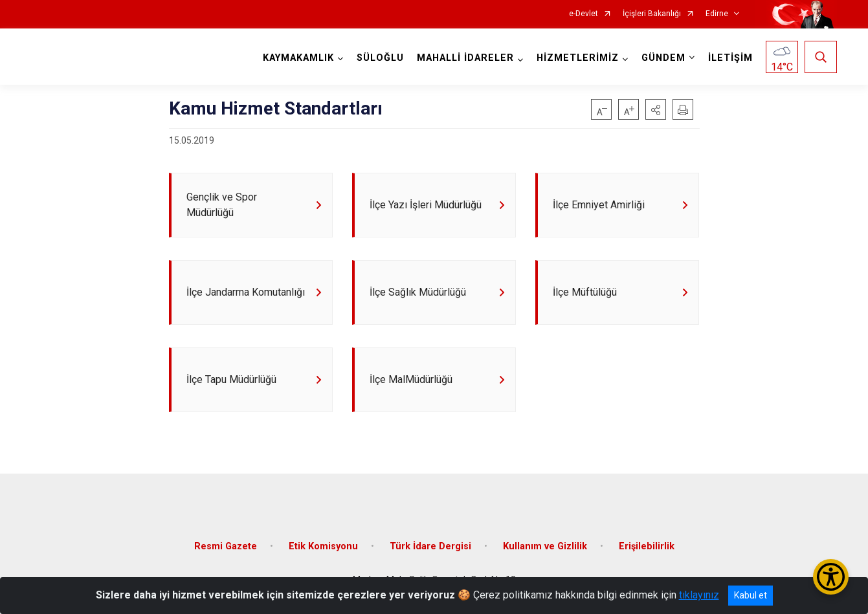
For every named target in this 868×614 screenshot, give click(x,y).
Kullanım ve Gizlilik (545, 546)
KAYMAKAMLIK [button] (298, 58)
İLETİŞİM (730, 58)
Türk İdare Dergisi (430, 546)
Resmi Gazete (226, 546)
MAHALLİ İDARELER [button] (465, 58)
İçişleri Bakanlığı (652, 14)
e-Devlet (584, 14)
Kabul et (751, 595)
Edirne (717, 14)
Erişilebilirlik (647, 546)
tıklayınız (699, 595)
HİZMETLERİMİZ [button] (578, 58)
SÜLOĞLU (380, 58)
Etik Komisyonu (323, 546)
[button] (656, 109)
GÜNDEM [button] (663, 58)
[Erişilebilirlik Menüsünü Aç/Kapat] (831, 577)
